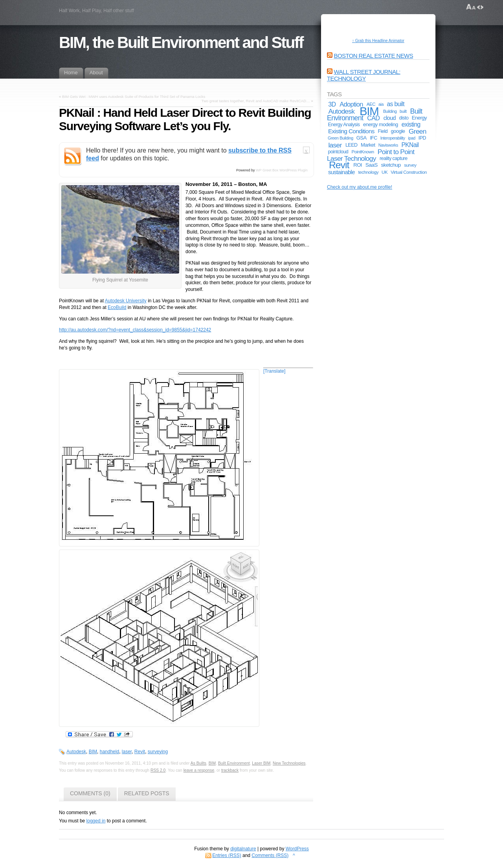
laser (127, 752)
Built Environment (234, 763)
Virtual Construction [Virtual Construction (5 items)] (409, 172)
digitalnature (243, 849)
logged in (96, 821)
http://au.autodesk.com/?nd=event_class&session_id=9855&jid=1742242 (135, 330)
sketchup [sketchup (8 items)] (391, 165)
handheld (109, 752)
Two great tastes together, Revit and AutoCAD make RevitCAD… (256, 101)
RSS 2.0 (158, 770)
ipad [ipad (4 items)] (411, 138)
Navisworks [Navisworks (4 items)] (388, 145)
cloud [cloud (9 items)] (390, 118)
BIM (93, 752)
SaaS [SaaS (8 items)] (372, 165)
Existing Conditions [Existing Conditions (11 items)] (351, 131)
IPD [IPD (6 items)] (422, 138)
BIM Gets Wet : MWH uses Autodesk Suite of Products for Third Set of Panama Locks (134, 97)
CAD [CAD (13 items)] (373, 118)
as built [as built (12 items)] (396, 104)
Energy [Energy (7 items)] (419, 118)
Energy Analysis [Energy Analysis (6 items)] (344, 125)
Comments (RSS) (270, 855)
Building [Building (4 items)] (390, 111)
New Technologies (289, 763)
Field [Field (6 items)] (383, 131)
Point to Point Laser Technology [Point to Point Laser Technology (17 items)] (371, 155)
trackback (230, 770)
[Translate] (274, 371)
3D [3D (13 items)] (332, 104)
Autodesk (76, 752)
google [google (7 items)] (398, 131)
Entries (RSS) (227, 855)
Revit (140, 752)
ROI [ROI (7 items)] (358, 165)
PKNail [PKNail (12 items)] (410, 145)
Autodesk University (126, 301)
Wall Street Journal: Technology (364, 75)
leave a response (199, 770)
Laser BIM (261, 763)
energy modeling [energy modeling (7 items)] (381, 124)
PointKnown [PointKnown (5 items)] (363, 152)
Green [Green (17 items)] (418, 131)
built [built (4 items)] (403, 111)
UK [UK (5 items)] (385, 172)
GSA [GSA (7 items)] (362, 138)
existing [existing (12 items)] (411, 124)
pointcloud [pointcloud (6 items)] (338, 152)
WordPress (297, 849)
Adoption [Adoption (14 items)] (351, 104)
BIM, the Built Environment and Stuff (181, 42)
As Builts (198, 763)
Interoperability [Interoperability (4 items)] (393, 138)
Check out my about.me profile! (360, 187)
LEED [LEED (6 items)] (352, 145)
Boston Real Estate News (374, 56)
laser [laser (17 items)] (335, 145)
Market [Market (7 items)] (368, 145)
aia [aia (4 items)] (381, 104)
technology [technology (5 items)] (369, 172)
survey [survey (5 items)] (410, 165)
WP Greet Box (267, 170)
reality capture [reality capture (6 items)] (394, 158)
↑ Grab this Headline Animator (378, 41)
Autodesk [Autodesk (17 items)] (341, 111)
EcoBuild (117, 307)
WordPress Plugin (294, 170)
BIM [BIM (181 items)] (369, 111)
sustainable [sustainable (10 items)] (341, 172)
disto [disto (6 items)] (404, 118)
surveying (158, 752)
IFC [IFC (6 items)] (374, 138)
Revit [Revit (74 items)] (339, 165)
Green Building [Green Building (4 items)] (341, 138)
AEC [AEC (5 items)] (371, 104)
